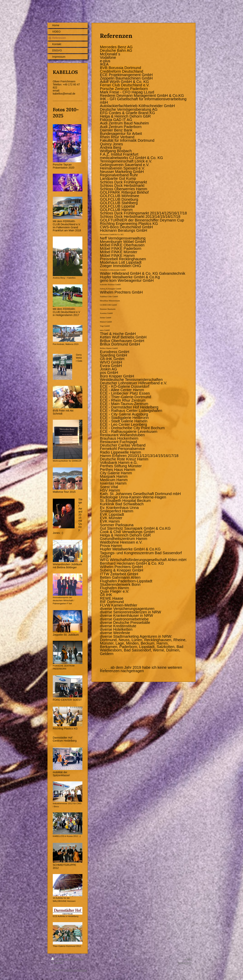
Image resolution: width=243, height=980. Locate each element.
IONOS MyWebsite (76, 970)
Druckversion (61, 959)
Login (189, 959)
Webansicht (185, 963)
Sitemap (78, 959)
